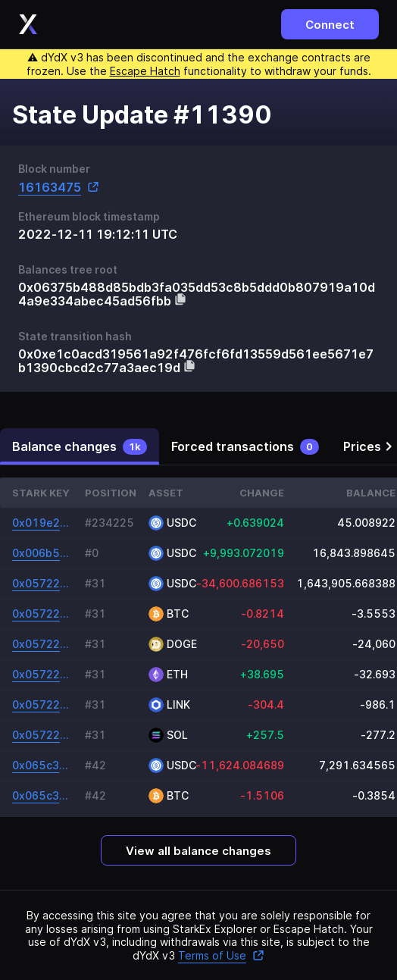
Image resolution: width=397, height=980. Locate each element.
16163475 (59, 187)
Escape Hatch (145, 71)
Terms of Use (221, 955)
